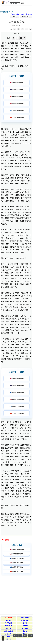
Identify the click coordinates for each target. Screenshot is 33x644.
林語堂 (22, 14)
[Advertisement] (16, 594)
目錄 (25, 636)
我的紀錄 (27, 17)
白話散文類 (15, 14)
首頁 (20, 636)
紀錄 (15, 17)
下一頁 (30, 636)
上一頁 (15, 636)
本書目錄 (29, 14)
